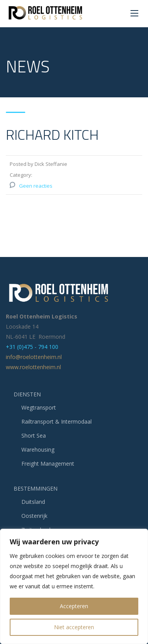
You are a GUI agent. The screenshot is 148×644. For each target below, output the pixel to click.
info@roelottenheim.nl (34, 357)
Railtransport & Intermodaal (57, 421)
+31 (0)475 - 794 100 (32, 347)
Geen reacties (36, 186)
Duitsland (33, 502)
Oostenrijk (34, 516)
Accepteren (74, 606)
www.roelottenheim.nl (33, 367)
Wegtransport (39, 407)
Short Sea (34, 435)
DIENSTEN (27, 394)
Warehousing (38, 450)
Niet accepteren (74, 627)
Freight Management (48, 464)
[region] (74, 586)
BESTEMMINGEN (36, 488)
